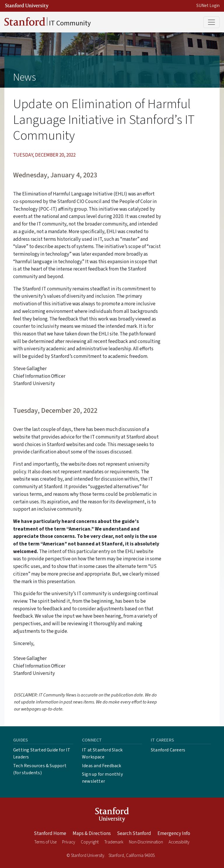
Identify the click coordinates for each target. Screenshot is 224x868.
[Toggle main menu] (211, 22)
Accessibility (179, 842)
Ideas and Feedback (102, 766)
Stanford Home (50, 834)
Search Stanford (134, 834)
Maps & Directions (92, 834)
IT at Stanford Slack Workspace (102, 753)
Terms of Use (45, 842)
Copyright (90, 842)
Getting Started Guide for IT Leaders (42, 753)
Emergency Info (174, 834)
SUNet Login (208, 6)
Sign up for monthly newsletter (102, 778)
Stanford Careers (168, 750)
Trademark (114, 842)
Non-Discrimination (146, 842)
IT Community (48, 23)
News (24, 77)
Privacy (69, 842)
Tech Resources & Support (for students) (40, 769)
